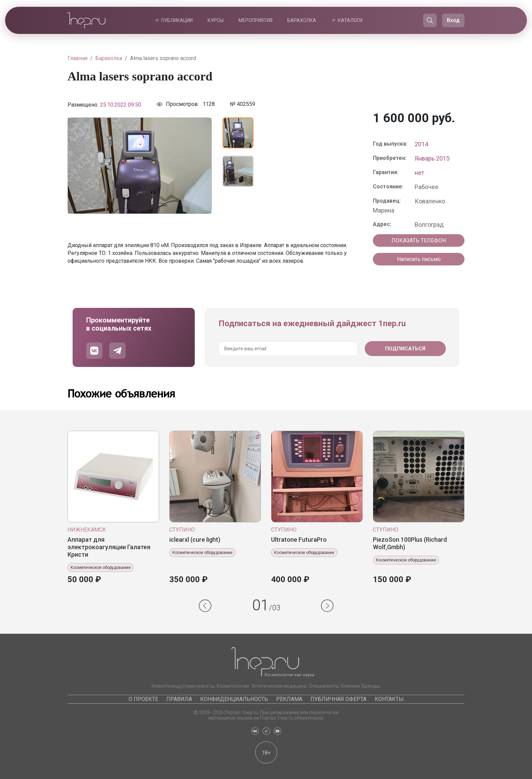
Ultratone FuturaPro (299, 540)
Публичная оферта (338, 699)
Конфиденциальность (234, 699)
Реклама (289, 699)
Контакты (389, 699)
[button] (205, 606)
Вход (453, 20)
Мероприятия (255, 20)
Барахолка (302, 20)
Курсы (216, 20)
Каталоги (350, 20)
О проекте (143, 699)
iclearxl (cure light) (195, 540)
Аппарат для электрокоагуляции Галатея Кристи (109, 547)
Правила (179, 699)
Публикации (177, 20)
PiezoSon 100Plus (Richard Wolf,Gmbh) (410, 543)
